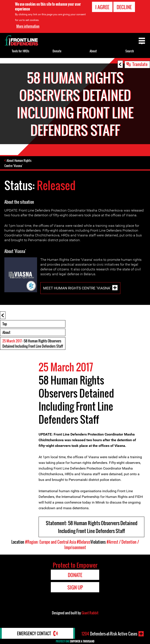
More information (28, 26)
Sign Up (75, 587)
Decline (124, 7)
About (6, 332)
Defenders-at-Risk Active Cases (109, 634)
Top (5, 324)
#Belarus (84, 542)
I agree (102, 7)
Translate (140, 64)
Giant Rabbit (90, 613)
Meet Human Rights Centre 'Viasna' (77, 288)
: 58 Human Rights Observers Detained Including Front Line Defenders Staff (33, 343)
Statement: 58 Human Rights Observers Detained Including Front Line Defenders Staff (92, 527)
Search (130, 51)
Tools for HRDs (20, 51)
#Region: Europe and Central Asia (50, 542)
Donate (57, 51)
